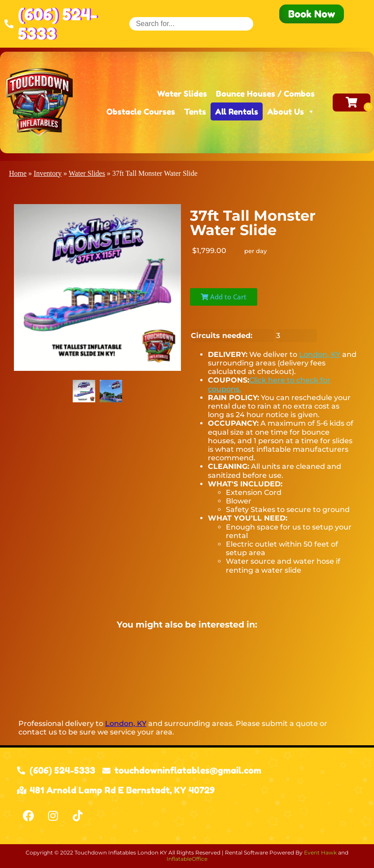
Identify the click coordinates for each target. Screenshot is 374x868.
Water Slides (182, 93)
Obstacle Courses (141, 111)
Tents (195, 111)
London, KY (320, 354)
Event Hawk (320, 852)
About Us (291, 111)
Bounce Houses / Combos (265, 93)
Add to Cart (224, 297)
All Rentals (237, 111)
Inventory (48, 173)
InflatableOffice (187, 859)
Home (18, 173)
